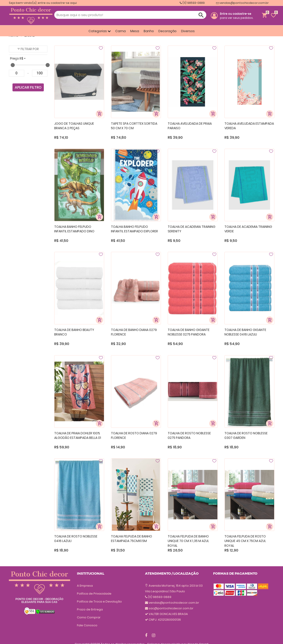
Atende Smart (198, 636)
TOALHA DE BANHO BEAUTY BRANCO (74, 332)
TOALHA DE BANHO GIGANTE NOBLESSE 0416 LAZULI (245, 332)
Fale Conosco (87, 625)
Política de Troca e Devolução (99, 601)
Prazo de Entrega (90, 609)
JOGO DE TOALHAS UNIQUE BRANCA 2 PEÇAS (74, 126)
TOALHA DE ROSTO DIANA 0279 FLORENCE (134, 436)
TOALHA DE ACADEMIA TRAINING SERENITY (192, 229)
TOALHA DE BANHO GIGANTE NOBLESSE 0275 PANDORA (189, 332)
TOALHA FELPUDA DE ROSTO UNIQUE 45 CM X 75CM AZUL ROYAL (245, 541)
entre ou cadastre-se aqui (57, 3)
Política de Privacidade (94, 594)
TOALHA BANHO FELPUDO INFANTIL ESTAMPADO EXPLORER (134, 229)
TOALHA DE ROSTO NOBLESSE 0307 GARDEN (246, 436)
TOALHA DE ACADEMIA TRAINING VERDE (248, 229)
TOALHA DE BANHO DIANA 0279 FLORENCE (134, 332)
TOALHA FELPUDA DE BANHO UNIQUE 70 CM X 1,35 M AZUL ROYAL (188, 541)
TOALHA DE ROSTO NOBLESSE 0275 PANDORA (189, 436)
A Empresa (85, 586)
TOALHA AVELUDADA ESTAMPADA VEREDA (249, 126)
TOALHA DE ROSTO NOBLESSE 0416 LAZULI (76, 539)
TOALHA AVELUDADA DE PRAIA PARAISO (190, 126)
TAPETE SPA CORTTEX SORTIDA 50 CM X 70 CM (134, 126)
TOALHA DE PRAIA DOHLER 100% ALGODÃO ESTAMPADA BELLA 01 (78, 436)
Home (16, 36)
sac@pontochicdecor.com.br (171, 591)
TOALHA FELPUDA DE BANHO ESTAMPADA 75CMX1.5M (132, 539)
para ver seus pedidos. (237, 16)
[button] (28, 49)
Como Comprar (89, 617)
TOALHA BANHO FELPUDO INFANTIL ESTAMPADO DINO (74, 229)
